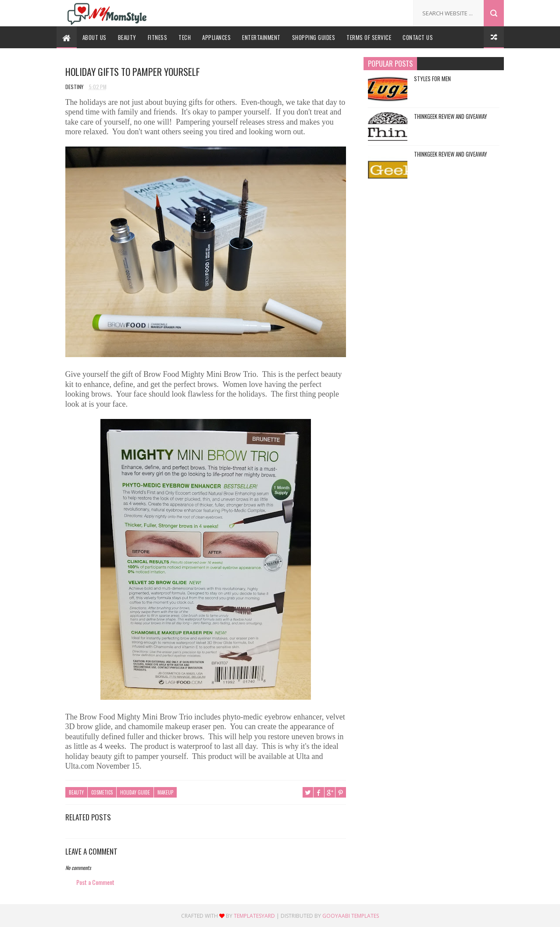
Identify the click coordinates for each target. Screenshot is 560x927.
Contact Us (418, 37)
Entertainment (261, 37)
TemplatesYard (254, 916)
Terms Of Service (369, 37)
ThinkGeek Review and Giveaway (451, 116)
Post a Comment (95, 882)
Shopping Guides (314, 37)
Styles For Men (432, 79)
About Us (95, 37)
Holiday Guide (135, 792)
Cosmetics (102, 792)
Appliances (216, 37)
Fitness (158, 37)
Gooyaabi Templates (351, 916)
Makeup (165, 792)
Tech (185, 37)
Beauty (127, 37)
